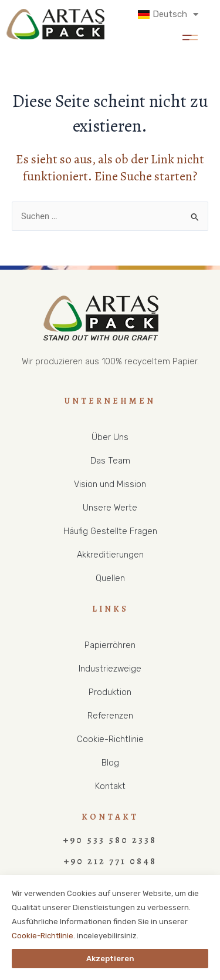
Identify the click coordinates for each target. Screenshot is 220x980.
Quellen (110, 578)
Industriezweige (110, 669)
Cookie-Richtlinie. (43, 936)
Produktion (110, 692)
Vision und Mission (110, 484)
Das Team (110, 461)
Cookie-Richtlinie (110, 739)
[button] (190, 35)
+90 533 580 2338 (110, 840)
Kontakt (110, 786)
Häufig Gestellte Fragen (110, 531)
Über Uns (110, 437)
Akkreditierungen (110, 555)
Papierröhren (110, 645)
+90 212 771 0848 (110, 861)
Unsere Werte (110, 508)
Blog (110, 763)
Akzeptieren (110, 959)
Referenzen (110, 716)
